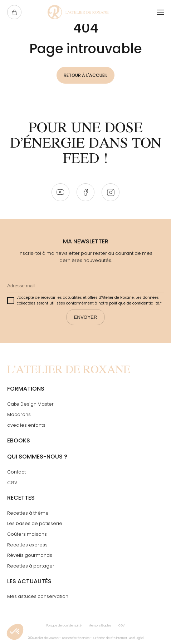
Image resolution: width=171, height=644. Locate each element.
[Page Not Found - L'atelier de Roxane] (78, 12)
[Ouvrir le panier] (14, 12)
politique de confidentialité (134, 303)
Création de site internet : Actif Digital (118, 638)
